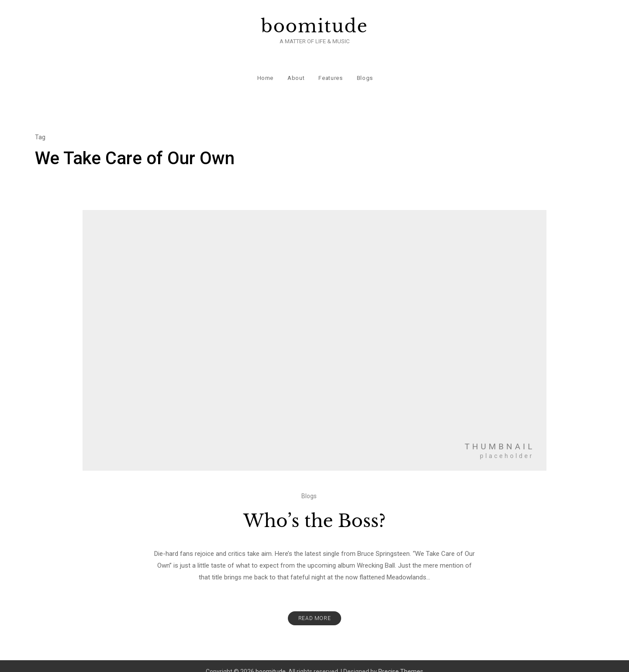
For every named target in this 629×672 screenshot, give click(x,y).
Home (265, 70)
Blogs (364, 70)
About (295, 70)
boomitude (315, 26)
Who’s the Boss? (314, 510)
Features (330, 70)
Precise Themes (401, 660)
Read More (314, 607)
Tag (40, 126)
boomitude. (271, 660)
